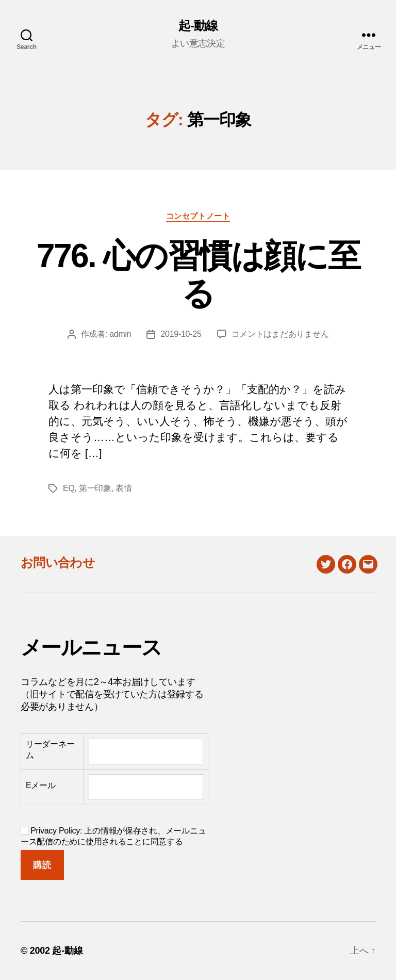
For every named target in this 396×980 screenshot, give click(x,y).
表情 (123, 488)
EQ (69, 488)
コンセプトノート (198, 216)
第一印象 (95, 488)
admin (120, 334)
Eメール (41, 785)
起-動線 (198, 26)
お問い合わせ (58, 562)
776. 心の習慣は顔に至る (198, 275)
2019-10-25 (181, 334)
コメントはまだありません (280, 334)
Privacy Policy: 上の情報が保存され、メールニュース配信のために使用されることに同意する (113, 836)
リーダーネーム (50, 750)
